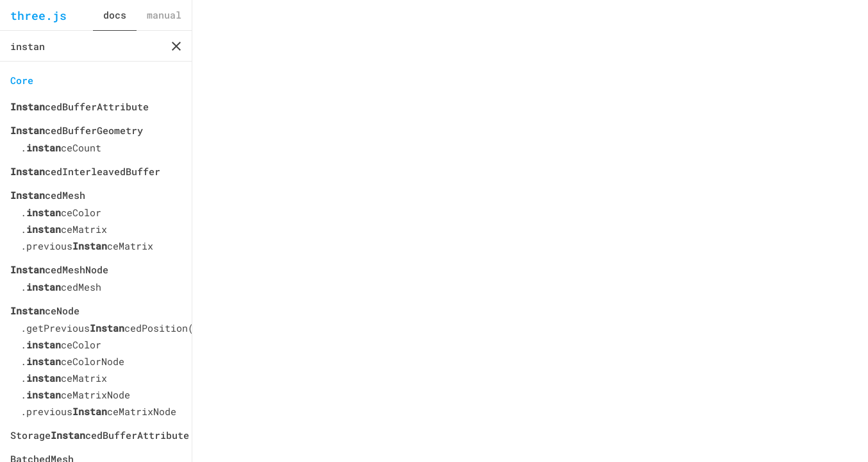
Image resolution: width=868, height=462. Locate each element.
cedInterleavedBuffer (85, 171)
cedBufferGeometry (77, 130)
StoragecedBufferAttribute (96, 435)
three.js (38, 15)
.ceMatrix (64, 229)
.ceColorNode (72, 361)
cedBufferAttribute (79, 107)
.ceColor (61, 212)
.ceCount (61, 148)
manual (164, 15)
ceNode (45, 311)
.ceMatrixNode (75, 395)
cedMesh (48, 195)
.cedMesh (61, 287)
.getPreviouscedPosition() (101, 328)
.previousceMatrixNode (98, 411)
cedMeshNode (59, 269)
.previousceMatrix (87, 246)
